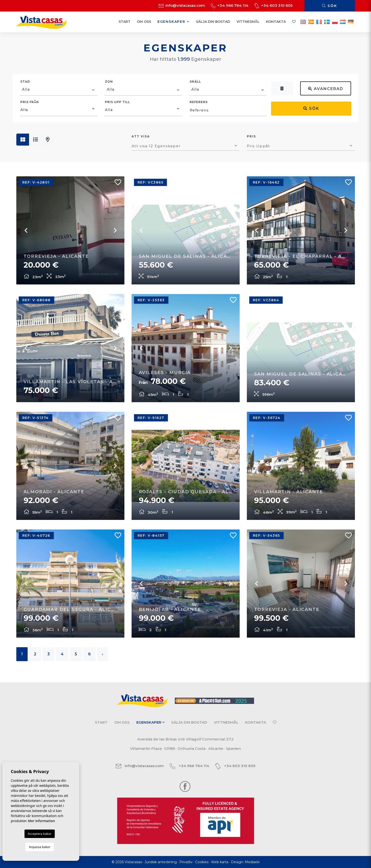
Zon (109, 82)
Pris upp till (117, 102)
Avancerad (326, 89)
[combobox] (59, 90)
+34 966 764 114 (230, 5)
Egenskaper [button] (173, 22)
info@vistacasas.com (182, 5)
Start (125, 22)
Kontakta (276, 22)
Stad (25, 82)
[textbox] (59, 89)
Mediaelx (252, 862)
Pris (251, 136)
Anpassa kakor (40, 847)
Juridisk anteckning (161, 862)
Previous (26, 230)
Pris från (30, 102)
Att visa (141, 136)
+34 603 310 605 (273, 5)
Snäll (195, 82)
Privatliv (186, 862)
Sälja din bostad (213, 22)
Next (115, 230)
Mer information (41, 821)
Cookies (202, 862)
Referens (199, 102)
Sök (330, 6)
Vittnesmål (248, 22)
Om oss (144, 22)
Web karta (220, 862)
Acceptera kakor (40, 834)
